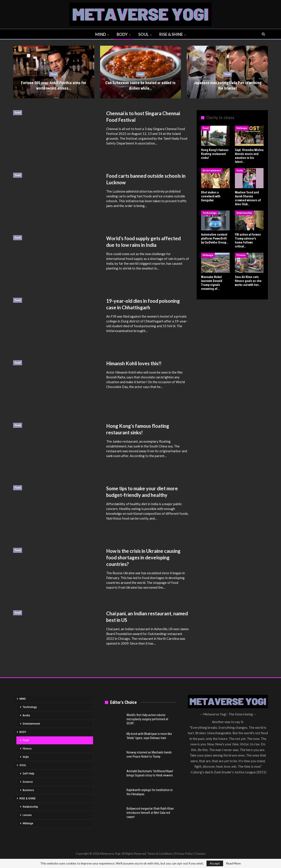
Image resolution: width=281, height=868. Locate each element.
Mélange (242, 128)
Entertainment (212, 170)
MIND (101, 34)
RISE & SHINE (171, 34)
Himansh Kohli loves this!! (134, 363)
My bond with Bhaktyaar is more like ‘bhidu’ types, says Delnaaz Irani (149, 736)
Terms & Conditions (160, 854)
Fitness (241, 255)
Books (26, 715)
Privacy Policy (184, 854)
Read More (233, 863)
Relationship (244, 213)
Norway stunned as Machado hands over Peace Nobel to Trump (149, 754)
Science (28, 782)
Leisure (27, 815)
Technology (210, 213)
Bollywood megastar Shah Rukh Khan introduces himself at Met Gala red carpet (150, 813)
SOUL (143, 34)
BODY (122, 34)
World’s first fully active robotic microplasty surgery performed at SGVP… (147, 719)
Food (54, 74)
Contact (200, 854)
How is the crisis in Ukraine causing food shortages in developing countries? (143, 558)
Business (28, 790)
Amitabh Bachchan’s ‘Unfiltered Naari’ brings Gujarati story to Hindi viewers (150, 773)
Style (240, 170)
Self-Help (29, 774)
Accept (215, 863)
